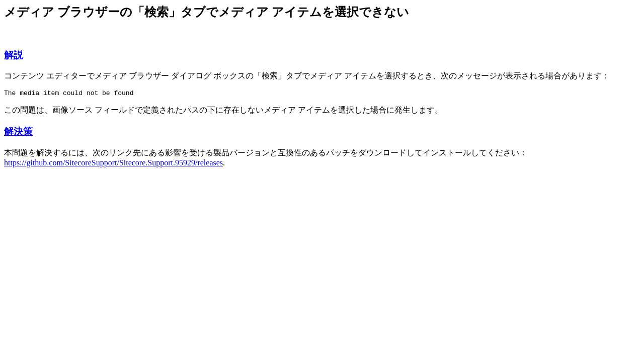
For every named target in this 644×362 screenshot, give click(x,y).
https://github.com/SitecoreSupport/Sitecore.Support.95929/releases (113, 164)
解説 (14, 55)
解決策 (18, 133)
